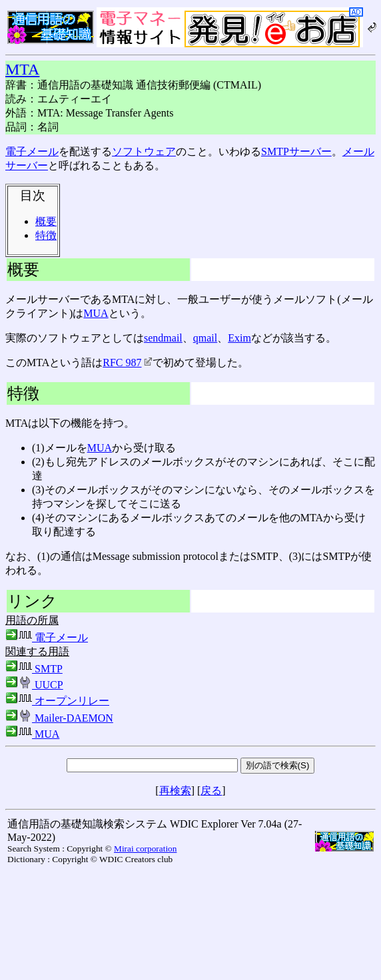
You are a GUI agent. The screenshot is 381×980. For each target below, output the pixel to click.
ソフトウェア (144, 151)
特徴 (46, 235)
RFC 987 (127, 363)
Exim (239, 338)
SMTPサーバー (296, 151)
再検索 (175, 791)
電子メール (32, 151)
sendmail (163, 338)
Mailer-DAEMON (59, 718)
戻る (211, 791)
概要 (46, 221)
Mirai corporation (145, 849)
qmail (205, 338)
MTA (22, 69)
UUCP (34, 685)
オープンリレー (57, 701)
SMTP (34, 669)
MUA (96, 313)
